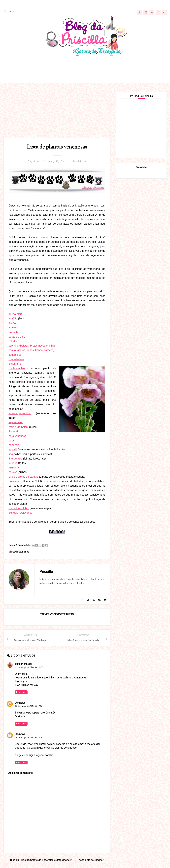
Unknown (20, 703)
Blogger (99, 860)
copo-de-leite (16, 359)
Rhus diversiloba (19, 508)
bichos (36, 161)
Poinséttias (15, 481)
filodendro (15, 432)
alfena (12, 323)
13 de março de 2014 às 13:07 (29, 667)
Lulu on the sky (24, 664)
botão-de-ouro (17, 337)
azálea (13, 328)
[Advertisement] (57, 115)
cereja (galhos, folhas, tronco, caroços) (32, 350)
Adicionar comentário (20, 773)
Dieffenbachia (17, 368)
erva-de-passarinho (20, 413)
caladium (14, 341)
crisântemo (16, 364)
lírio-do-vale (16, 459)
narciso (13, 472)
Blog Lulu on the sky (27, 685)
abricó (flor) (15, 314)
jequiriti (13, 449)
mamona (14, 468)
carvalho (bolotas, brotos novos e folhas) (33, 346)
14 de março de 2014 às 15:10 (29, 737)
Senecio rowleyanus (20, 513)
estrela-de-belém (19, 427)
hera (11, 440)
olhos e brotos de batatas (24, 477)
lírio (11, 454)
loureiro (13, 463)
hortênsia (14, 445)
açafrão (13, 319)
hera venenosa (17, 436)
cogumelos (15, 355)
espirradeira (16, 422)
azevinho (14, 332)
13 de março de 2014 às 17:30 (29, 706)
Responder (21, 692)
